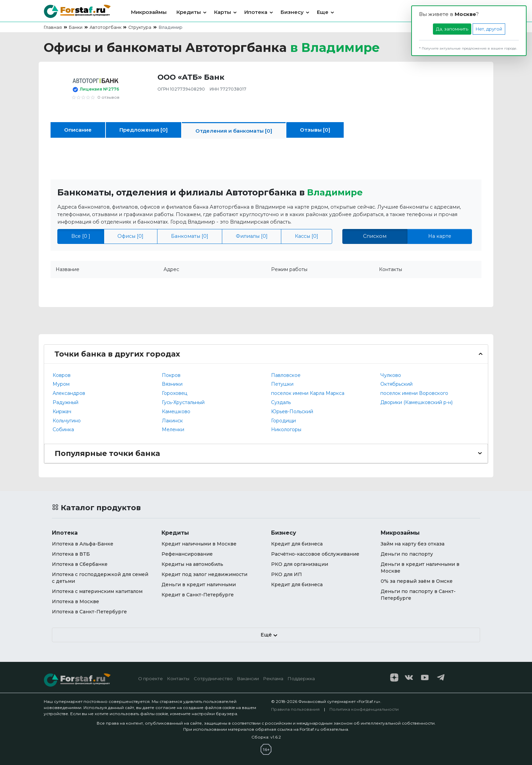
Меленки (173, 429)
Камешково (176, 412)
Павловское (286, 375)
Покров (171, 375)
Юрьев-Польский (292, 412)
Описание (78, 130)
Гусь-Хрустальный (183, 402)
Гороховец (175, 393)
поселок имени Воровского (414, 393)
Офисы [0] (130, 236)
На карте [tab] (440, 236)
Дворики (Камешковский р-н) (416, 402)
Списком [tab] (375, 236)
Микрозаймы (149, 12)
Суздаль (281, 402)
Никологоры (286, 429)
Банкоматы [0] (190, 236)
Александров (69, 393)
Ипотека (256, 12)
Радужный (65, 402)
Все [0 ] (81, 236)
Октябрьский (396, 384)
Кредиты (189, 12)
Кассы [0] (307, 236)
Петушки (282, 384)
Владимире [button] (335, 192)
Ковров (62, 375)
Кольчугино (67, 421)
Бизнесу (292, 12)
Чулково (391, 375)
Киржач (62, 412)
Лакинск (172, 421)
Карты (223, 12)
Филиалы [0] (252, 236)
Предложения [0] (144, 130)
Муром (61, 384)
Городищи (283, 421)
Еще (323, 12)
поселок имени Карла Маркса (308, 393)
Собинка (63, 429)
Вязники (172, 384)
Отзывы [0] (315, 130)
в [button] (335, 47)
